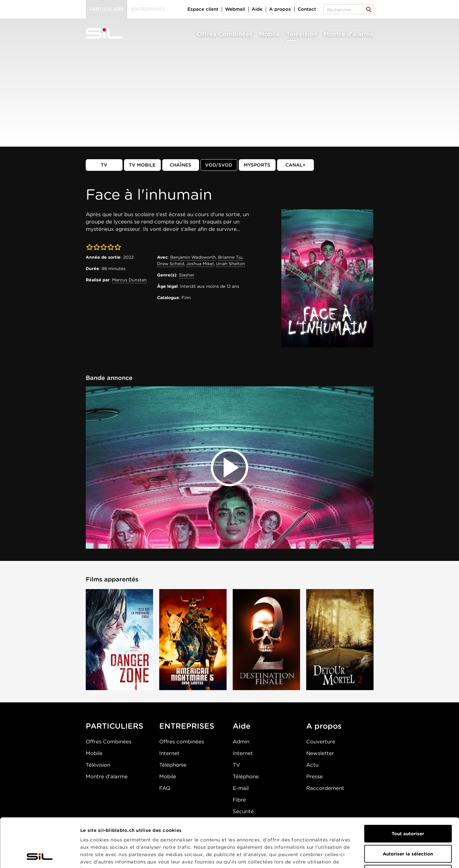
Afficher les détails (345, 856)
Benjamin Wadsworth (193, 257)
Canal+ (295, 165)
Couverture (321, 742)
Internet (169, 753)
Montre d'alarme (349, 34)
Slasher (187, 275)
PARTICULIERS (115, 726)
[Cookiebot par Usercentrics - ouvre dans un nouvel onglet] (40, 856)
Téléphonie (173, 765)
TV (104, 165)
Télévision (302, 34)
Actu (312, 765)
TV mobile (142, 165)
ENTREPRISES (187, 726)
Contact (307, 9)
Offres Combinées (225, 34)
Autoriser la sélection (408, 808)
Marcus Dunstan (129, 280)
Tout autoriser (408, 788)
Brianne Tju (230, 257)
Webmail (235, 9)
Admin (241, 742)
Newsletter (320, 753)
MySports (257, 165)
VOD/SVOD (219, 165)
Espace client (203, 9)
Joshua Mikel (200, 264)
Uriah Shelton (231, 264)
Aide (257, 9)
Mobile (269, 34)
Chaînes (181, 165)
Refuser (408, 828)
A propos (280, 9)
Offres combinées (182, 742)
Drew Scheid (171, 264)
